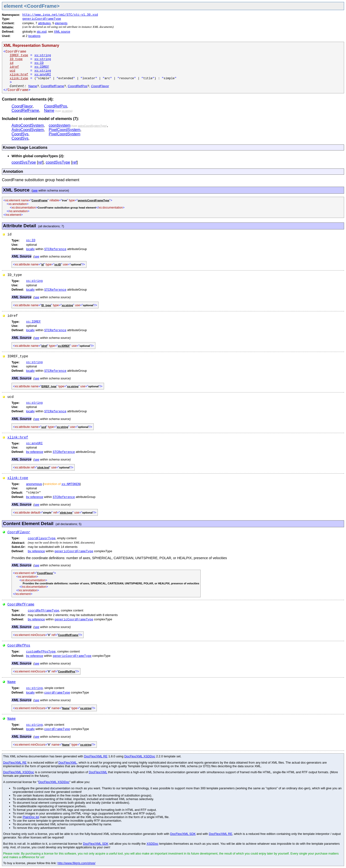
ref (40, 162)
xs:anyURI (43, 75)
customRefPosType (41, 652)
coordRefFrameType (44, 611)
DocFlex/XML (68, 763)
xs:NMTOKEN (71, 484)
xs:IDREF (42, 67)
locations (34, 36)
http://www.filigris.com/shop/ (76, 863)
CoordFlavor (100, 86)
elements (61, 23)
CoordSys (20, 134)
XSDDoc (152, 844)
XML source (62, 32)
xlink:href (18, 437)
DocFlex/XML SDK (183, 834)
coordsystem (60, 125)
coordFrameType (57, 693)
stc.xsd (42, 32)
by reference (35, 452)
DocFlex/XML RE (96, 756)
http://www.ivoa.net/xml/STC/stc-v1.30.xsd (60, 15)
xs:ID (39, 63)
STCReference (55, 249)
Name (33, 86)
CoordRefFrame (52, 86)
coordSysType (24, 162)
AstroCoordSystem (28, 125)
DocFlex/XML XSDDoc (140, 756)
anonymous (34, 484)
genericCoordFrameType (42, 19)
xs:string (43, 55)
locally (31, 249)
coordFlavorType (42, 538)
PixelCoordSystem (65, 130)
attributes (44, 23)
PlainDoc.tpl (31, 817)
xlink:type (18, 478)
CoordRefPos (78, 86)
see (35, 190)
